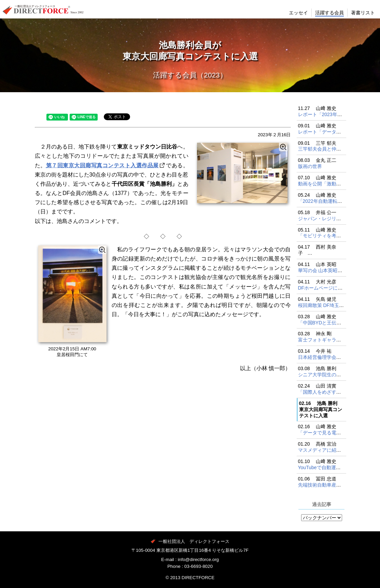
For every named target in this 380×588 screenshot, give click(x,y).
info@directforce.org (198, 559)
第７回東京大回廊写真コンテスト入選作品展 (102, 165)
